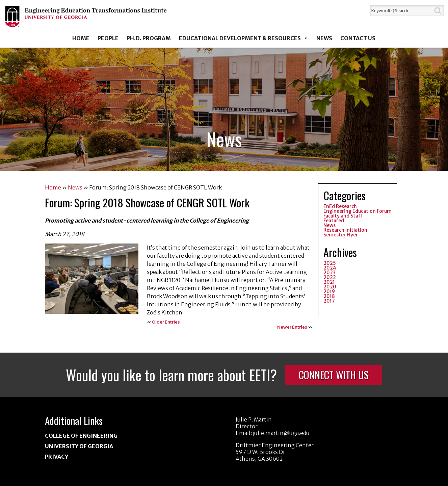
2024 (330, 268)
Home (81, 38)
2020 (330, 287)
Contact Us (358, 38)
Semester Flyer (341, 235)
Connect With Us (334, 375)
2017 (329, 301)
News (324, 38)
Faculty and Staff (343, 216)
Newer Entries (292, 327)
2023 (330, 273)
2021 (329, 282)
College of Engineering (81, 436)
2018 (329, 296)
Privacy (57, 457)
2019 (329, 291)
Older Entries (166, 322)
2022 (330, 277)
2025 (330, 263)
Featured (334, 221)
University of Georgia (79, 446)
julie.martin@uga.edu (281, 433)
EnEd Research (340, 206)
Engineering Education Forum (358, 211)
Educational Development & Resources (244, 38)
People (108, 38)
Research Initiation (345, 230)
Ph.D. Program (149, 38)
